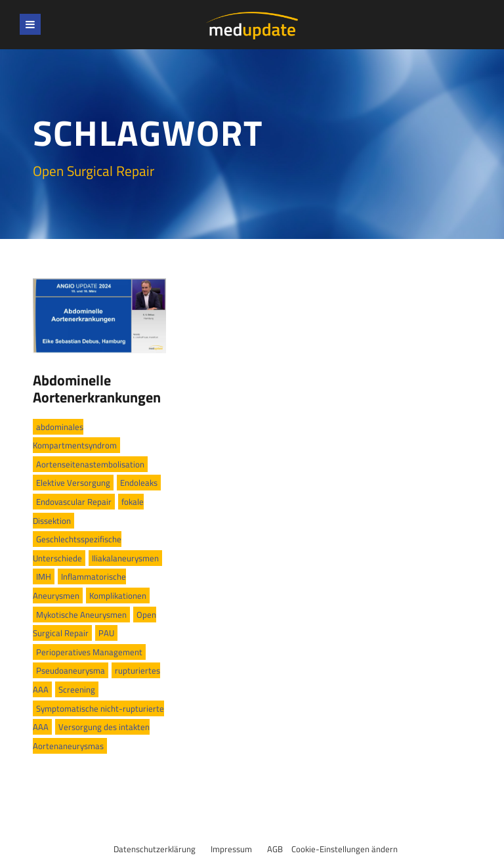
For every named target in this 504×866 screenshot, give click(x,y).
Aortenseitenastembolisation (90, 464)
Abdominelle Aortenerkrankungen (97, 389)
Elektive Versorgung (73, 483)
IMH (44, 576)
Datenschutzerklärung (155, 849)
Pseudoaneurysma (71, 670)
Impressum (231, 849)
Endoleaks (139, 483)
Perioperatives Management (89, 652)
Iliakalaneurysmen (125, 558)
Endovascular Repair (74, 502)
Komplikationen (118, 595)
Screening (77, 689)
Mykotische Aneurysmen (81, 615)
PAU (106, 633)
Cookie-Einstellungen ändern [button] (345, 849)
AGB (275, 849)
